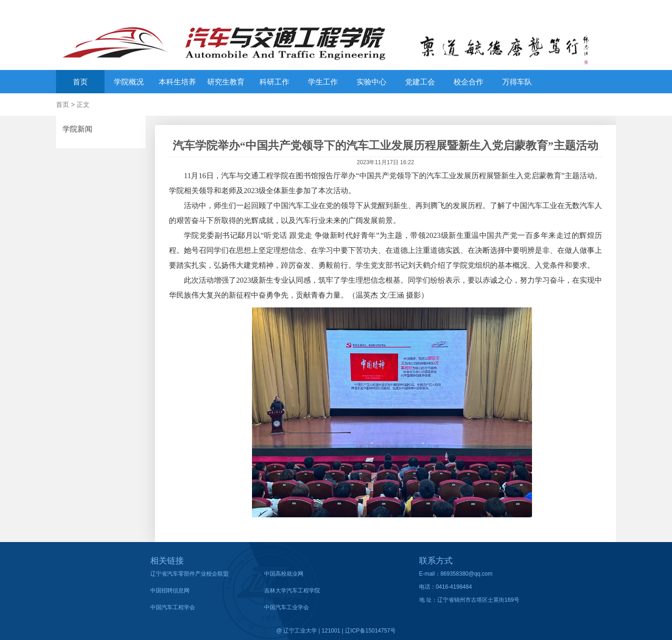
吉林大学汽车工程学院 (292, 591)
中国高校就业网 (284, 574)
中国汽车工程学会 (173, 607)
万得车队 (517, 82)
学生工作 (323, 82)
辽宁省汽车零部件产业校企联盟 (189, 574)
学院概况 (129, 82)
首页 (80, 82)
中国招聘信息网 (170, 591)
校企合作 (469, 82)
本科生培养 (177, 82)
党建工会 (420, 82)
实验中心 (371, 82)
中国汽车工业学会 (287, 607)
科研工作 (274, 82)
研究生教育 (226, 82)
